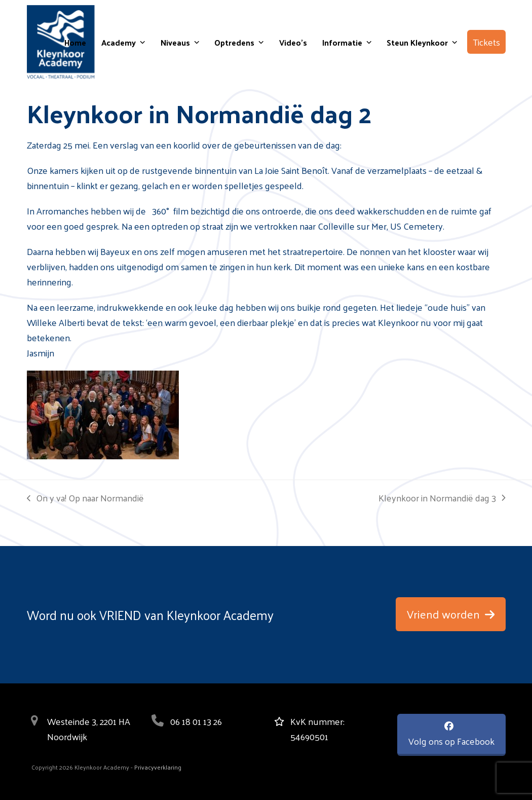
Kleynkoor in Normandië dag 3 (442, 498)
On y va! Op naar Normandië (85, 498)
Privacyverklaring (158, 767)
